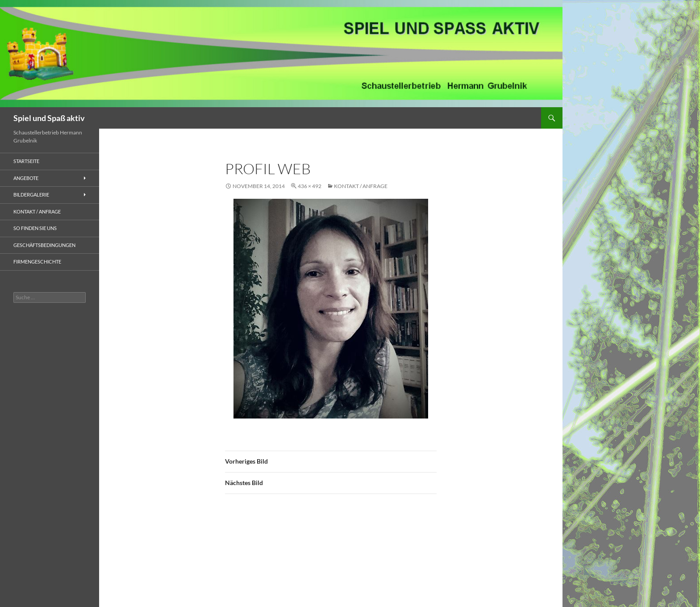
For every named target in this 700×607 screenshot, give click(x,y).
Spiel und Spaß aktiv (49, 118)
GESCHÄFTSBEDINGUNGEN (44, 245)
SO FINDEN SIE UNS (35, 228)
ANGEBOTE (26, 178)
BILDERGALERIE (31, 195)
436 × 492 (310, 186)
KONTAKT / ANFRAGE (361, 186)
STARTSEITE (26, 161)
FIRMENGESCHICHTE (37, 262)
